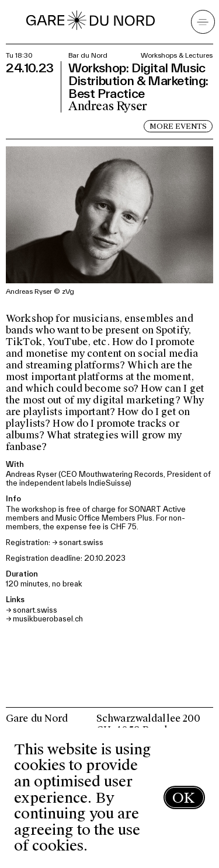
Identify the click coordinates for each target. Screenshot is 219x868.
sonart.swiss (81, 542)
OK (183, 798)
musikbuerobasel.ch (48, 619)
